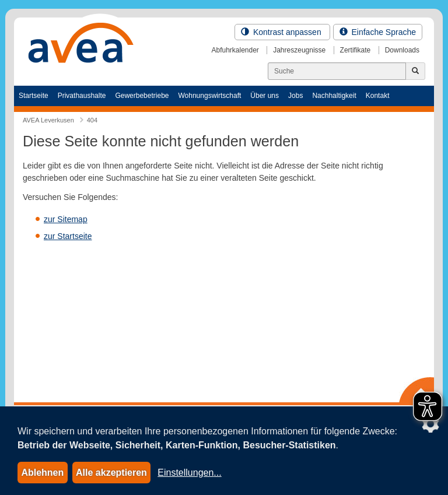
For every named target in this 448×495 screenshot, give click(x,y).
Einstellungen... (189, 473)
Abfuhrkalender (235, 50)
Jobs (295, 96)
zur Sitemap (66, 219)
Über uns (265, 96)
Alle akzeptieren (111, 473)
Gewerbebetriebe (142, 96)
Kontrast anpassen (282, 32)
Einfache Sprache (378, 32)
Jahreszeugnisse (299, 50)
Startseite (34, 96)
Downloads (402, 50)
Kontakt (378, 96)
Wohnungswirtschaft (209, 96)
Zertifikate (356, 50)
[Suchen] (337, 71)
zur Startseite (68, 236)
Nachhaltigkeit (334, 96)
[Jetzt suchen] (415, 71)
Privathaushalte (82, 96)
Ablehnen (42, 473)
